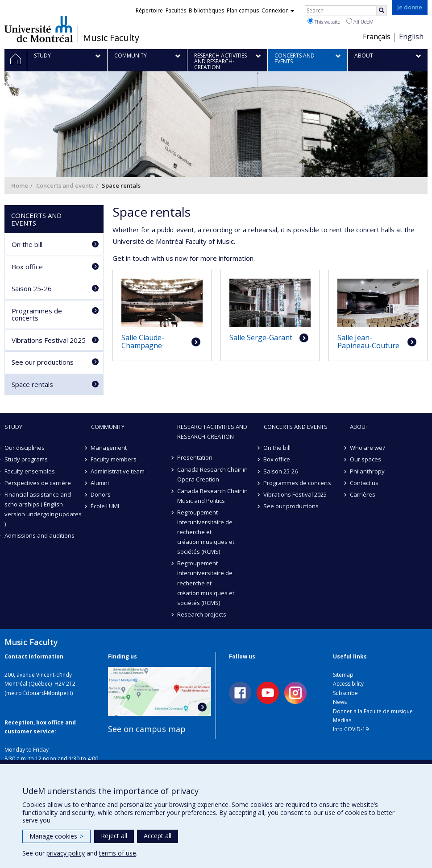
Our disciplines (25, 448)
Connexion (278, 10)
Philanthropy (367, 471)
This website (324, 21)
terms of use (118, 853)
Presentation (195, 457)
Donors (101, 494)
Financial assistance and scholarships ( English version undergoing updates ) (43, 509)
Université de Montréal (39, 29)
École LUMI (105, 506)
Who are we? (368, 448)
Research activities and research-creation (212, 432)
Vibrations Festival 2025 (49, 340)
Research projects (202, 614)
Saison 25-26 (32, 288)
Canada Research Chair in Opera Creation (212, 474)
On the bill (27, 244)
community (108, 427)
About (359, 427)
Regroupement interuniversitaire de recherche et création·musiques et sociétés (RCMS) (206, 532)
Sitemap (343, 675)
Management (109, 448)
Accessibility (348, 684)
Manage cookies (56, 836)
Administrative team (118, 471)
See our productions (43, 362)
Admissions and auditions (39, 535)
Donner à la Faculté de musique (373, 711)
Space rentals (32, 384)
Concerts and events (65, 185)
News (340, 702)
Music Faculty (111, 38)
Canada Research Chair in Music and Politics (212, 496)
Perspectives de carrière (38, 483)
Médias (342, 720)
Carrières (363, 494)
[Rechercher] (382, 11)
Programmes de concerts (37, 315)
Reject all (114, 836)
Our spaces (366, 459)
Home (20, 185)
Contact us (364, 483)
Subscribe (345, 693)
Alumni (100, 483)
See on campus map (147, 729)
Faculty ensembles (30, 471)
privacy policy (66, 853)
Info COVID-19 (351, 729)
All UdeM (360, 21)
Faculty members (114, 459)
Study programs (26, 459)
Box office (27, 267)
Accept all (158, 836)
